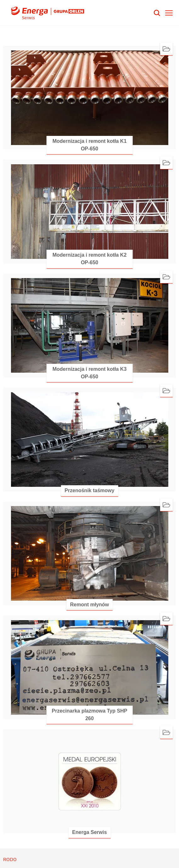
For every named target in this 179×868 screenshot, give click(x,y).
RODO (10, 859)
